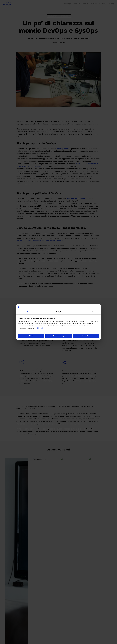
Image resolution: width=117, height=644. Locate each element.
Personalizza (59, 336)
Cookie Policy (39, 328)
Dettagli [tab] (59, 312)
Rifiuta (31, 336)
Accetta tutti (86, 336)
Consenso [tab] (30, 312)
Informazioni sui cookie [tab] (87, 312)
